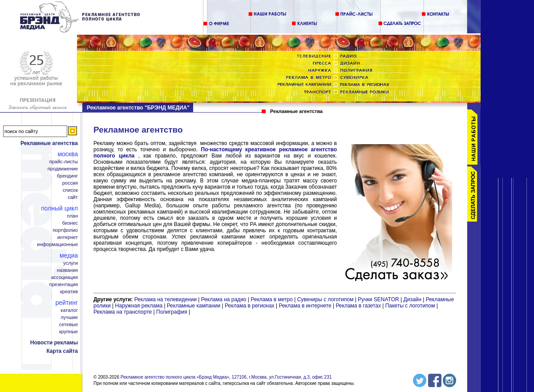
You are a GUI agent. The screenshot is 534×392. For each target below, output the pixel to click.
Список (70, 190)
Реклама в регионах (250, 306)
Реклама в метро (272, 299)
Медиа (69, 255)
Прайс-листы (63, 162)
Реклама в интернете (305, 306)
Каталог (69, 310)
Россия (70, 183)
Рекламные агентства (49, 143)
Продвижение (63, 169)
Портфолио (65, 230)
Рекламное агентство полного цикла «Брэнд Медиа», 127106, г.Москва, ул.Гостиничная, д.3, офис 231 (226, 377)
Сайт (73, 197)
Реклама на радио (224, 299)
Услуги (71, 263)
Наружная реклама (139, 306)
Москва (68, 154)
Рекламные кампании (194, 306)
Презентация (64, 285)
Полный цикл (59, 208)
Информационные (57, 244)
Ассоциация (65, 277)
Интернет (68, 237)
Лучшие (69, 317)
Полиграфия (172, 312)
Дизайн (413, 299)
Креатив (69, 292)
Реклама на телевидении (166, 299)
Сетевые (69, 325)
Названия (67, 270)
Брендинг (67, 176)
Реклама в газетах (359, 306)
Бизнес (70, 223)
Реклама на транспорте (123, 312)
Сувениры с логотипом (326, 299)
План (72, 216)
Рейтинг (67, 303)
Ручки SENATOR (378, 299)
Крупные (69, 332)
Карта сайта (62, 351)
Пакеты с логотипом (410, 306)
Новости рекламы (54, 343)
